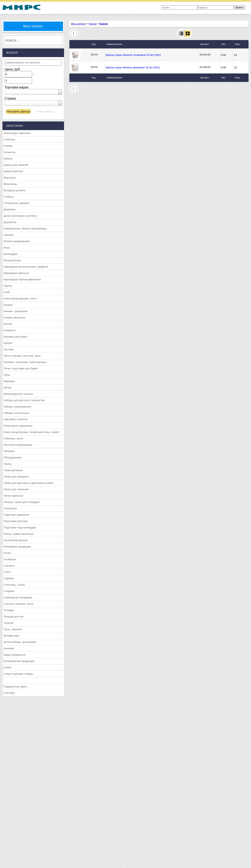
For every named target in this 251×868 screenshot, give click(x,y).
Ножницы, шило (14, 438)
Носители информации (18, 445)
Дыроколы (10, 222)
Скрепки (9, 578)
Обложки (9, 451)
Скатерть (9, 566)
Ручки (7, 553)
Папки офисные (14, 496)
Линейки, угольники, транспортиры (25, 362)
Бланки (8, 146)
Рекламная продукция (17, 547)
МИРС (21, 7)
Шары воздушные (15, 655)
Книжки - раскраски (16, 311)
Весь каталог (33, 26)
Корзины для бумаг (16, 337)
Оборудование (13, 457)
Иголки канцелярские (17, 241)
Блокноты (10, 152)
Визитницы (10, 184)
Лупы (7, 375)
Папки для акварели (16, 477)
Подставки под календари (20, 527)
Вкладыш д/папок (15, 190)
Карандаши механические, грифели (26, 267)
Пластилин (10, 508)
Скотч (7, 572)
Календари (10, 254)
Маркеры (9, 381)
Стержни (9, 591)
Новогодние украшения (18, 426)
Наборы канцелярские (18, 407)
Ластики (9, 349)
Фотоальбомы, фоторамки (20, 642)
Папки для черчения (16, 489)
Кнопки (8, 324)
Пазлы (8, 464)
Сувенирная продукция (18, 597)
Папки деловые (13, 470)
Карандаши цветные (16, 273)
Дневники (10, 209)
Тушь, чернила (13, 629)
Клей (7, 292)
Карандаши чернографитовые (22, 279)
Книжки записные (14, 318)
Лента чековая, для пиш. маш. (22, 356)
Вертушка (10, 178)
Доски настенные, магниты (20, 216)
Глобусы (9, 197)
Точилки (9, 623)
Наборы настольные (16, 413)
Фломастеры (12, 636)
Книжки (8, 305)
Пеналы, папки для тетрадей (22, 502)
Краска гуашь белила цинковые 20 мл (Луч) (133, 67)
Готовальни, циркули (17, 203)
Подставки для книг (16, 521)
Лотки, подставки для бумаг (21, 368)
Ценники (9, 648)
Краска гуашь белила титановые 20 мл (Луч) (133, 55)
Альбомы (9, 139)
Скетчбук (9, 693)
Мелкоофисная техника (18, 394)
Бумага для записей (16, 165)
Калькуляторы (12, 260)
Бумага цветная (13, 171)
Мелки (8, 388)
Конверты (10, 330)
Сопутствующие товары (18, 674)
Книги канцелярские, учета (20, 298)
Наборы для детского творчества (24, 400)
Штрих (8, 667)
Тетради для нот (14, 617)
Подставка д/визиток (16, 515)
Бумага (8, 159)
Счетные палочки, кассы (19, 604)
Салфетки (10, 559)
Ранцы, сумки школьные (19, 534)
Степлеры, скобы (14, 585)
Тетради (9, 610)
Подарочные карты (15, 686)
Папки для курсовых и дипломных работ (29, 483)
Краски (8, 343)
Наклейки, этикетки (16, 419)
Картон (8, 286)
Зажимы (9, 235)
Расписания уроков (16, 540)
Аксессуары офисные (17, 133)
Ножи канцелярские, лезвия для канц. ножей (31, 432)
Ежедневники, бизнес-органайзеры (25, 228)
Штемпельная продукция (19, 661)
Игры (7, 248)
